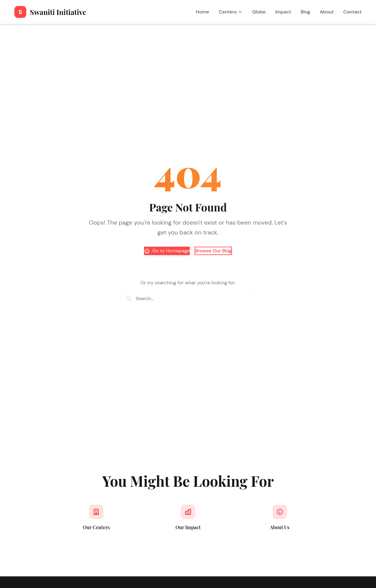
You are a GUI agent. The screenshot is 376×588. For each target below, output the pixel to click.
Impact (283, 12)
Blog (305, 12)
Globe (259, 12)
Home (202, 12)
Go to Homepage (167, 251)
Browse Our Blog (213, 251)
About (327, 12)
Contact (352, 12)
